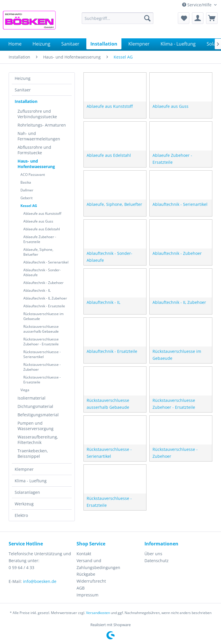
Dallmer (27, 190)
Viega (25, 390)
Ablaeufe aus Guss (38, 221)
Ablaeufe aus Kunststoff (42, 213)
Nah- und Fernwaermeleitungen (39, 136)
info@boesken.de (40, 581)
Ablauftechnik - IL (37, 290)
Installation (26, 101)
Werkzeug (24, 504)
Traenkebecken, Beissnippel (33, 453)
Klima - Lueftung (31, 481)
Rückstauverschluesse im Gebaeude (43, 316)
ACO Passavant (33, 175)
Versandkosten (98, 613)
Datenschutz (157, 561)
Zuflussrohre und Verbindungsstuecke (37, 114)
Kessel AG (29, 206)
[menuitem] (118, 18)
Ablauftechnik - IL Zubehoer (45, 298)
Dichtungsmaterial (35, 406)
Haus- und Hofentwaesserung (36, 164)
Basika (26, 182)
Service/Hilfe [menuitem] (197, 5)
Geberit (26, 198)
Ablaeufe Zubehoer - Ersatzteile (40, 239)
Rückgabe (86, 574)
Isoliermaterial (32, 398)
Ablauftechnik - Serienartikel (46, 262)
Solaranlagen (27, 492)
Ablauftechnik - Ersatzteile (44, 306)
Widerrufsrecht (91, 581)
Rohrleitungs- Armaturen (42, 125)
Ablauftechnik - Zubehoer (43, 283)
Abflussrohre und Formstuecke (34, 150)
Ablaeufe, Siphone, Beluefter (38, 252)
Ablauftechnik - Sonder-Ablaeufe (42, 272)
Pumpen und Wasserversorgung (36, 426)
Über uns (153, 554)
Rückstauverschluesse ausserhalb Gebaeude (41, 329)
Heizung (23, 78)
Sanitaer (23, 90)
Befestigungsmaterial (38, 415)
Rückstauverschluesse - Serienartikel (42, 354)
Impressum (87, 595)
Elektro (21, 515)
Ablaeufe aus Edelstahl (42, 229)
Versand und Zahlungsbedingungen (98, 564)
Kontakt (84, 554)
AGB (81, 588)
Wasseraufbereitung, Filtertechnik (38, 440)
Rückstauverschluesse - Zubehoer (42, 367)
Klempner (24, 469)
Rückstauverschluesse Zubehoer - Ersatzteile (41, 342)
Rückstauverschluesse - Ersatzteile (42, 380)
